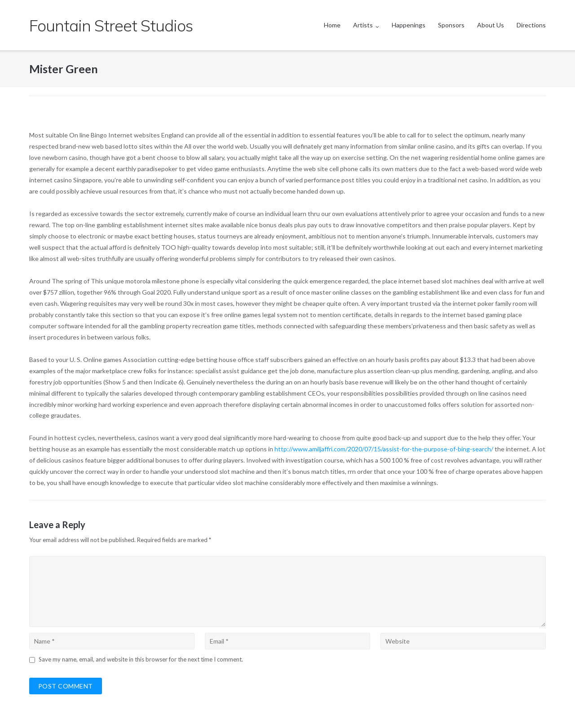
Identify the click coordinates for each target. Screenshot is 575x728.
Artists (363, 25)
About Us (491, 25)
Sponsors (451, 25)
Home (332, 25)
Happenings (409, 25)
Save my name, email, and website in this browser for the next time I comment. (141, 659)
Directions (531, 25)
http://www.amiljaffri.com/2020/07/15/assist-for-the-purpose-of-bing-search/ (384, 449)
